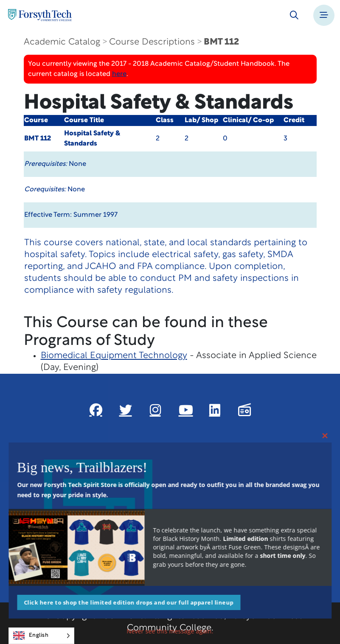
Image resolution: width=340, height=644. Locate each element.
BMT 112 (221, 42)
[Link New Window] (96, 410)
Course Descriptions (152, 42)
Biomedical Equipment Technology (114, 356)
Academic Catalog (62, 42)
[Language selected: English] (41, 636)
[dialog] (315, 619)
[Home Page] (40, 15)
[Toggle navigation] (324, 15)
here (119, 74)
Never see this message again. (170, 631)
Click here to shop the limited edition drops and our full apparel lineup (129, 602)
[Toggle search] (294, 15)
